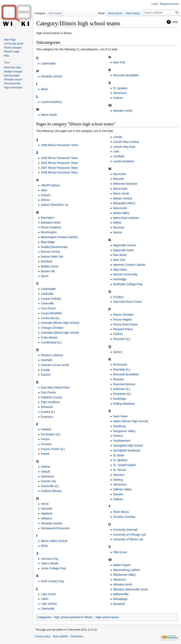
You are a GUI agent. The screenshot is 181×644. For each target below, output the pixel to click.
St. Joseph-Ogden (125, 465)
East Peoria (48, 392)
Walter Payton (122, 565)
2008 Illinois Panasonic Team (59, 172)
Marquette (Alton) (124, 203)
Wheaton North (123, 111)
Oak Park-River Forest (127, 302)
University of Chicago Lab (129, 535)
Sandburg (119, 426)
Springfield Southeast (127, 450)
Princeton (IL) (122, 339)
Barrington (47, 218)
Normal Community (125, 274)
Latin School (49, 604)
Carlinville (47, 294)
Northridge (120, 279)
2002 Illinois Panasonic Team (59, 163)
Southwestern (122, 441)
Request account (169, 4)
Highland (46, 513)
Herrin (45, 504)
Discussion (55, 13)
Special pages (12, 75)
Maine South (49, 115)
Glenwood (47, 476)
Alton (44, 190)
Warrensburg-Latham (127, 570)
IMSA (44, 89)
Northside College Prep (128, 284)
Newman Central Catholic (129, 265)
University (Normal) (125, 530)
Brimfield (46, 261)
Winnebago (120, 599)
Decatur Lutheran (52, 355)
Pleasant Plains (123, 329)
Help (175, 22)
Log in (155, 4)
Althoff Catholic (50, 185)
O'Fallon (118, 297)
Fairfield (46, 429)
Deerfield (46, 360)
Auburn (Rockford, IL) (54, 205)
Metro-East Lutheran (126, 218)
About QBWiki (60, 636)
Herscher (47, 509)
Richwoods (120, 365)
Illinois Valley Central (54, 541)
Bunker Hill (48, 271)
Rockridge (119, 399)
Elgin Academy (50, 402)
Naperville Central (124, 245)
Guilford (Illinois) (51, 491)
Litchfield (119, 156)
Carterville (47, 303)
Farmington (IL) (51, 434)
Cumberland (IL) (51, 342)
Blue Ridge (48, 242)
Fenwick (46, 444)
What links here (12, 68)
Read (101, 13)
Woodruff (119, 604)
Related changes (13, 72)
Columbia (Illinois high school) (60, 333)
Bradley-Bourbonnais (54, 247)
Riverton (118, 379)
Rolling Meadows (124, 404)
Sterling (118, 480)
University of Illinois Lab (128, 539)
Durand (45, 375)
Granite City (48, 481)
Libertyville (48, 609)
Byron (45, 276)
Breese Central (50, 252)
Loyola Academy (51, 102)
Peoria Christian (123, 315)
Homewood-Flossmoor (55, 528)
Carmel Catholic (51, 299)
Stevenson (120, 93)
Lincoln (118, 137)
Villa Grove (120, 552)
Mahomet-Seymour (125, 184)
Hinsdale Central (51, 76)
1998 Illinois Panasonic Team (59, 145)
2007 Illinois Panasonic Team (59, 168)
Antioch (46, 195)
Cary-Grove (48, 308)
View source (115, 13)
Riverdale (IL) (122, 369)
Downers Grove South (55, 365)
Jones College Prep (53, 568)
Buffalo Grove (49, 266)
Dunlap (45, 370)
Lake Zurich (48, 594)
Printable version (13, 80)
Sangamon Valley (124, 431)
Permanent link (12, 83)
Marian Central (122, 198)
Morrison (119, 227)
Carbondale (48, 63)
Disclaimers (77, 636)
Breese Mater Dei (52, 257)
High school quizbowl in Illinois (73, 617)
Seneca (118, 436)
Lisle (116, 151)
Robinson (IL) (122, 389)
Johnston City (49, 559)
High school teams (107, 617)
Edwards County (51, 397)
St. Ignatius (120, 88)
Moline (117, 223)
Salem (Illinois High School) (131, 421)
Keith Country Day (52, 581)
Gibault (45, 472)
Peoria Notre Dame (125, 324)
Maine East (120, 189)
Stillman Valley (122, 489)
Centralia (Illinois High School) (60, 323)
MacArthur (120, 174)
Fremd (45, 454)
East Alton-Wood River (55, 387)
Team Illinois (121, 512)
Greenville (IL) (50, 486)
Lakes (45, 599)
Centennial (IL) (50, 318)
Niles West (120, 270)
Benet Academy (51, 227)
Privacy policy (43, 636)
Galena (45, 467)
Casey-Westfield (51, 313)
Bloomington (49, 232)
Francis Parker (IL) (53, 449)
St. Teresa (119, 470)
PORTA (118, 334)
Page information (13, 88)
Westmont (119, 580)
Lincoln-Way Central (126, 142)
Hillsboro (46, 518)
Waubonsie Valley (124, 575)
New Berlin (120, 255)
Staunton (119, 475)
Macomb (119, 179)
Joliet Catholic (50, 563)
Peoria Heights (122, 320)
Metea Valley (121, 213)
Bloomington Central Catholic (59, 237)
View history (133, 13)
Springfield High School (128, 446)
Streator (118, 494)
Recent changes (13, 48)
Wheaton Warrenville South (130, 589)
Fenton (45, 439)
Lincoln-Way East (124, 147)
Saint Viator (120, 416)
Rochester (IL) (122, 394)
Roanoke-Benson (124, 384)
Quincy (118, 352)
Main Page (10, 40)
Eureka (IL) (48, 412)
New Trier (119, 62)
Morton (118, 232)
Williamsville (121, 594)
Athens (45, 200)
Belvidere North (51, 223)
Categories (44, 617)
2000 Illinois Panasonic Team (59, 158)
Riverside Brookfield (126, 75)
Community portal (14, 44)
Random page (12, 52)
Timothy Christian (124, 517)
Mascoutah (120, 208)
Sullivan (118, 98)
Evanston (47, 417)
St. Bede (119, 455)
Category (40, 13)
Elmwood (47, 407)
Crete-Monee (49, 338)
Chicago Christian (52, 328)
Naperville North (123, 250)
